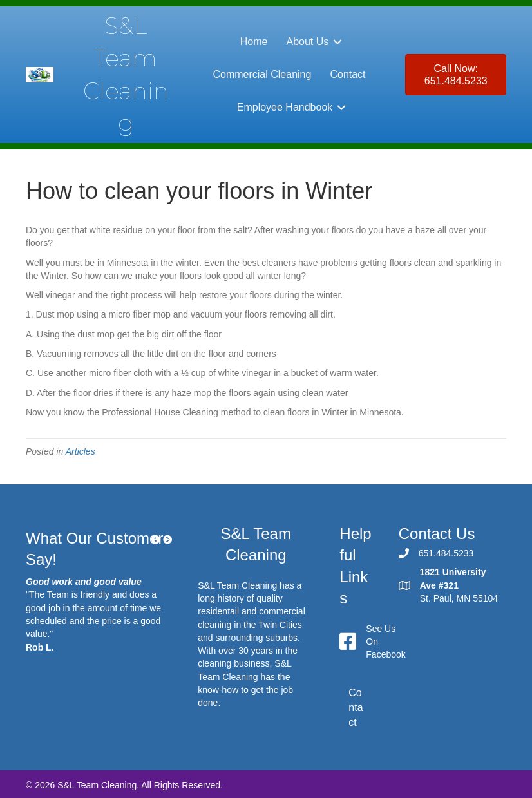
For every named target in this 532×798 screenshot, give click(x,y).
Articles (81, 451)
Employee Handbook (285, 107)
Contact (347, 74)
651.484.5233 (446, 553)
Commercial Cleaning (262, 74)
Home (254, 42)
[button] (337, 42)
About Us (307, 42)
